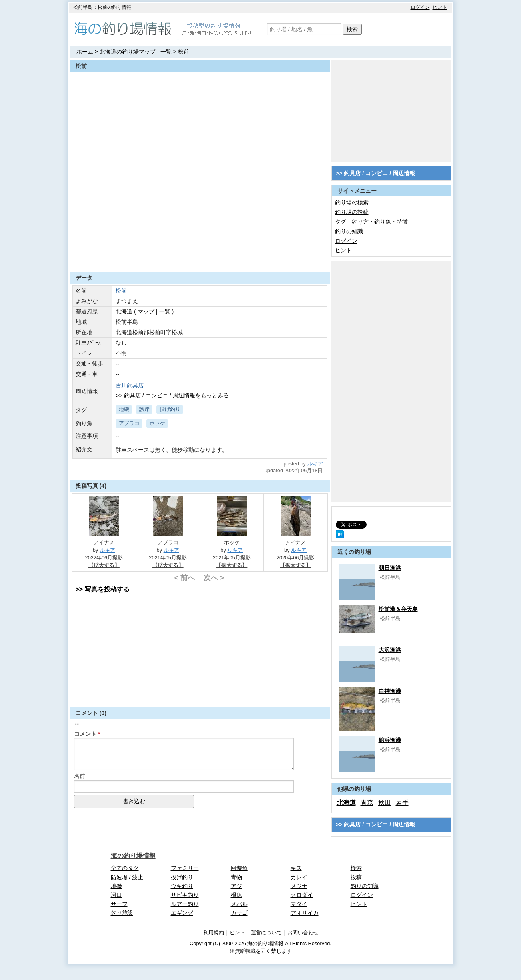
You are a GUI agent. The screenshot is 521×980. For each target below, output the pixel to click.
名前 (80, 776)
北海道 (124, 311)
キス (296, 868)
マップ (146, 311)
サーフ (119, 904)
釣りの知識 (349, 231)
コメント (85, 734)
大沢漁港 (390, 650)
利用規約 (214, 933)
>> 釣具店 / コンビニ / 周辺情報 (376, 173)
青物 (236, 877)
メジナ (299, 886)
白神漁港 (390, 691)
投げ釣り (170, 409)
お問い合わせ (303, 933)
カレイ (299, 877)
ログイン (420, 7)
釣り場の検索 (352, 202)
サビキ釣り (185, 895)
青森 (367, 803)
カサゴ (239, 913)
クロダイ (302, 895)
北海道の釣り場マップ (128, 52)
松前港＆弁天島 (398, 609)
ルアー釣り (185, 904)
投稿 (356, 877)
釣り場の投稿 (352, 212)
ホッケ (157, 423)
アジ (236, 886)
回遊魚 (239, 868)
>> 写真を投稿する (103, 589)
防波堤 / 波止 (127, 877)
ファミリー (185, 868)
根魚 (236, 895)
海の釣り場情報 (133, 856)
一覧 (166, 52)
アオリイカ (305, 913)
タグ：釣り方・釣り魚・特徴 (371, 222)
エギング (182, 913)
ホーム (85, 52)
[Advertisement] (200, 253)
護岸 (144, 409)
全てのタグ (125, 868)
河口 (116, 895)
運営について (266, 933)
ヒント (440, 7)
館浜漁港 (390, 740)
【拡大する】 (104, 565)
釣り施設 (122, 913)
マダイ (299, 904)
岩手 (402, 803)
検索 (352, 29)
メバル (239, 904)
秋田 (385, 803)
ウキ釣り (182, 886)
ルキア (315, 464)
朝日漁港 (390, 568)
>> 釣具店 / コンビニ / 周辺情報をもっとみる (172, 395)
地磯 (124, 409)
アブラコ (129, 423)
